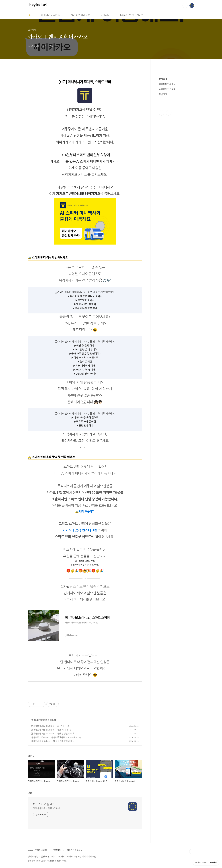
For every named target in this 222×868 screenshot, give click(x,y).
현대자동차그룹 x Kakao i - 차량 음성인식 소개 (53, 733)
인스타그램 (169, 113)
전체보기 (163, 79)
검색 (185, 6)
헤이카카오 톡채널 (75, 850)
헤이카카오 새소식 (51, 15)
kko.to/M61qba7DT (85, 606)
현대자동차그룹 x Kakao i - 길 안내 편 (49, 726)
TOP (192, 851)
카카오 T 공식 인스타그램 (80, 530)
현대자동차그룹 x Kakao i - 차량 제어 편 (50, 730)
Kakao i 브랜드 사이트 (132, 15)
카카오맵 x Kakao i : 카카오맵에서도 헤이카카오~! (54, 737)
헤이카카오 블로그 (44, 804)
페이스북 (162, 113)
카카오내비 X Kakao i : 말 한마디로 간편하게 (52, 741)
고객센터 (57, 850)
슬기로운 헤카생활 (80, 15)
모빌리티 (105, 15)
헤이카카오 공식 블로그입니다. (47, 808)
